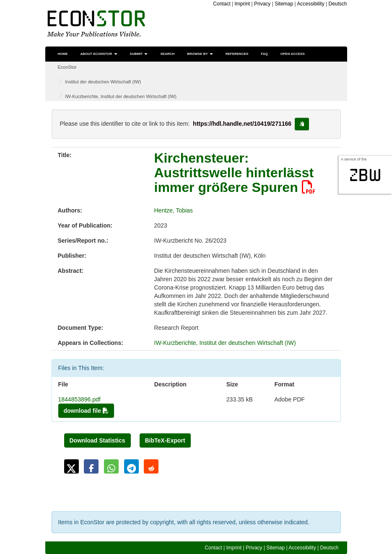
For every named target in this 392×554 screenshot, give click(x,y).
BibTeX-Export (165, 440)
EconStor (67, 67)
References (237, 54)
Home (63, 54)
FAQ (264, 54)
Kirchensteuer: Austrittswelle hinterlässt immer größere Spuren (235, 173)
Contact (222, 4)
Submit (139, 54)
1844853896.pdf (79, 399)
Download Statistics (97, 440)
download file (86, 411)
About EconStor (99, 54)
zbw (365, 175)
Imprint (243, 4)
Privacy (262, 4)
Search (167, 54)
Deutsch (337, 4)
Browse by (200, 54)
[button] (71, 466)
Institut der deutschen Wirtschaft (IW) (103, 82)
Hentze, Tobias (174, 210)
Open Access (293, 54)
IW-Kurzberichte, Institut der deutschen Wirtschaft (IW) (121, 96)
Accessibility (310, 4)
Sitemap (284, 4)
